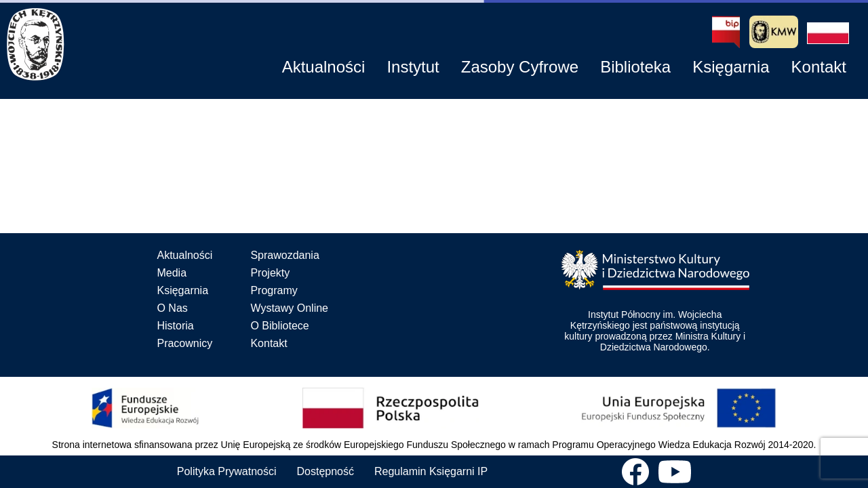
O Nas (172, 308)
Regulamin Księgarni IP (431, 471)
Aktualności (184, 255)
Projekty (270, 273)
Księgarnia (182, 290)
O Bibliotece (279, 326)
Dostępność (326, 471)
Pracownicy (184, 343)
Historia (175, 326)
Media (172, 273)
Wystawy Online (289, 308)
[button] (828, 33)
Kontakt (269, 343)
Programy (274, 290)
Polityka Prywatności (227, 471)
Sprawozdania (284, 255)
